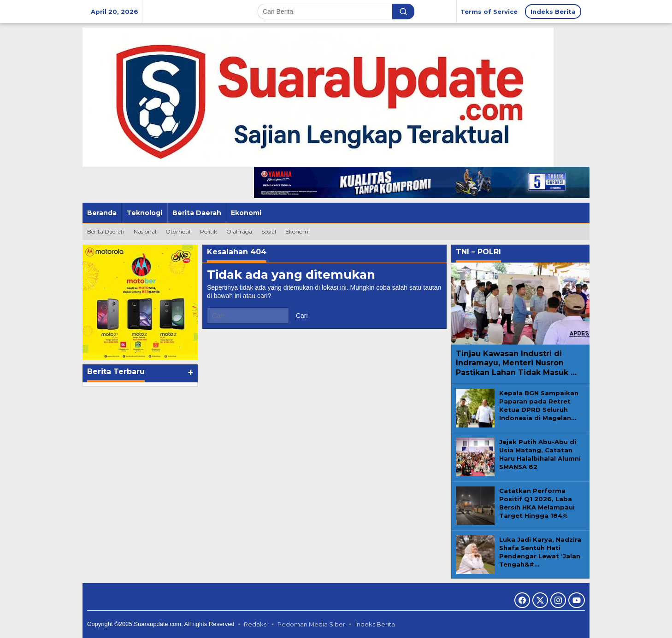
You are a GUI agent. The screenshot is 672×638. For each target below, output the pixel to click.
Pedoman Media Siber (311, 624)
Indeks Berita (375, 624)
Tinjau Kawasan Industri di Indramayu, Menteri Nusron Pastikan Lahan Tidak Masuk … (516, 363)
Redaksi (256, 624)
